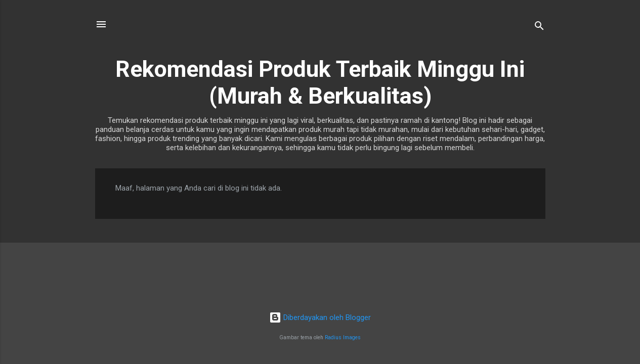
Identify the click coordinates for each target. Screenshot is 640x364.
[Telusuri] (539, 28)
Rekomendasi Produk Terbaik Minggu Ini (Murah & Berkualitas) (320, 82)
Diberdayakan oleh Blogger (320, 317)
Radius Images (343, 337)
